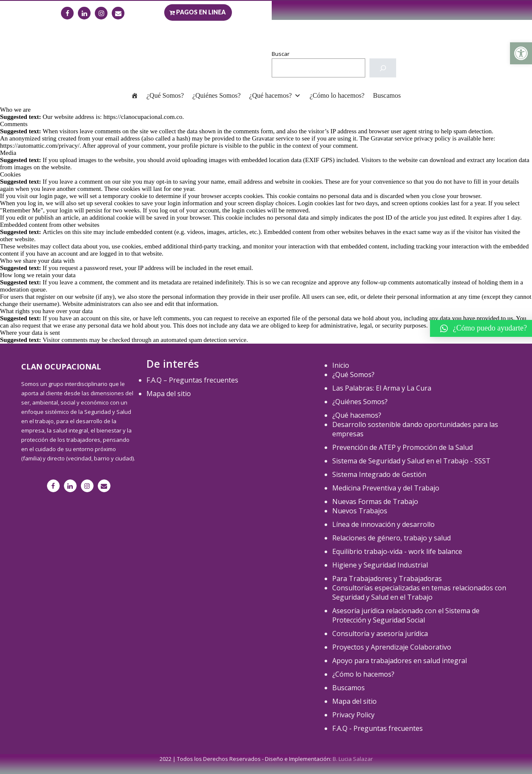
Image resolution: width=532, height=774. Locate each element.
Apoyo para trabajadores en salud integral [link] (400, 661)
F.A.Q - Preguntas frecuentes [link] (378, 728)
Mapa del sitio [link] (169, 394)
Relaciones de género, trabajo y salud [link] (391, 538)
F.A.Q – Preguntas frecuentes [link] (192, 380)
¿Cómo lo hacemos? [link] (337, 95)
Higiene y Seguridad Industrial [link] (380, 565)
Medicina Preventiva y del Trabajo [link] (386, 488)
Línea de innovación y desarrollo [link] (383, 524)
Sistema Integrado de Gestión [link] (379, 474)
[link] (521, 53)
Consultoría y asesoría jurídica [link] (380, 634)
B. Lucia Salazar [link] (353, 759)
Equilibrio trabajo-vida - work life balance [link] (397, 551)
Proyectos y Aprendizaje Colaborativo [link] (392, 647)
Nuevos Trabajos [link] (360, 511)
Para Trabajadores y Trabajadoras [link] (387, 578)
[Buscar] (383, 68)
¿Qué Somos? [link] (165, 95)
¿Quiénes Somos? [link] (216, 95)
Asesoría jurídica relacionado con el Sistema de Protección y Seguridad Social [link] (406, 615)
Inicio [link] (341, 365)
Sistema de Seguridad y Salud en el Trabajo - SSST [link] (411, 461)
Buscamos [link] (387, 95)
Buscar (281, 54)
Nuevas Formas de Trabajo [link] (375, 501)
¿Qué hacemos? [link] (275, 95)
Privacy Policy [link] (353, 715)
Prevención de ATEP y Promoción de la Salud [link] (402, 447)
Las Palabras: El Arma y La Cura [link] (382, 388)
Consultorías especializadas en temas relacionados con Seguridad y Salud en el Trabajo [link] (419, 592)
